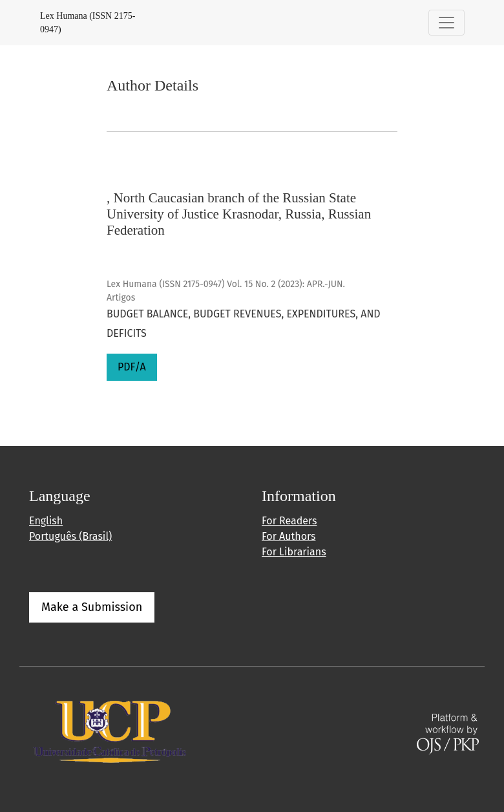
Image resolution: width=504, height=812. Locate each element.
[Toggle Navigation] (446, 23)
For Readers (289, 521)
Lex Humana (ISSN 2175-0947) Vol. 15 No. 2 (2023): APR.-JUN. (226, 284)
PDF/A (132, 367)
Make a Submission (92, 607)
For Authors (289, 536)
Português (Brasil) (70, 536)
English (46, 521)
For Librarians (294, 552)
